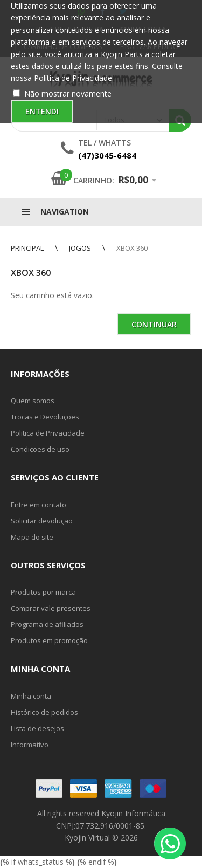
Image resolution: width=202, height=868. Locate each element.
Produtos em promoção (49, 640)
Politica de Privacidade (48, 433)
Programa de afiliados (47, 624)
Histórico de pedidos (44, 712)
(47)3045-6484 (107, 155)
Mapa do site (32, 537)
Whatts (115, 143)
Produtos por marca (43, 592)
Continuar (154, 324)
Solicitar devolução (42, 521)
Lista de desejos (37, 728)
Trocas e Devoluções (45, 417)
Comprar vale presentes (51, 608)
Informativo (30, 745)
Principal (27, 248)
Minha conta (31, 696)
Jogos (80, 248)
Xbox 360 (132, 248)
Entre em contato (39, 505)
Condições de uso (40, 449)
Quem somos (33, 401)
